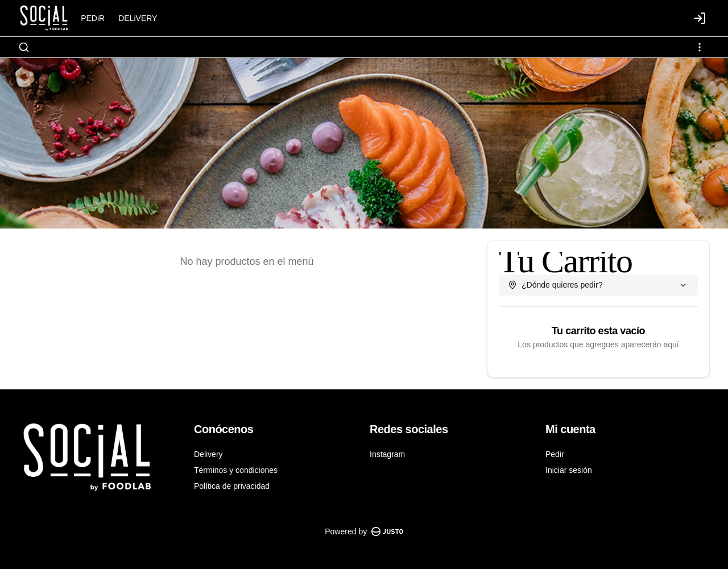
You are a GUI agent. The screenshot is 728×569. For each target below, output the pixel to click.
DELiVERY (138, 18)
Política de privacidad (232, 486)
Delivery (208, 454)
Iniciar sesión (569, 470)
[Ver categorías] (700, 47)
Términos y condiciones (236, 470)
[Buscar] (24, 47)
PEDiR (93, 18)
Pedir (555, 454)
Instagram (387, 454)
